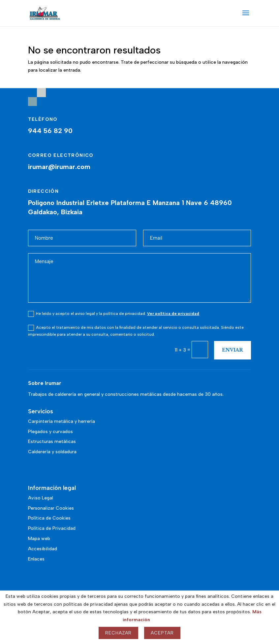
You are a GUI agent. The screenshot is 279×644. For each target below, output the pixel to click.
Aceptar (162, 633)
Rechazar (118, 633)
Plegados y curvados (50, 432)
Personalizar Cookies (51, 508)
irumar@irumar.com (59, 167)
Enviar (232, 350)
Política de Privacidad (52, 528)
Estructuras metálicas (52, 441)
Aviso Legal (41, 498)
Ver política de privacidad (173, 314)
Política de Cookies (49, 518)
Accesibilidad (43, 549)
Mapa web (39, 539)
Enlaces (36, 559)
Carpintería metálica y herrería (62, 421)
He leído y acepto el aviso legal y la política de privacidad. (114, 314)
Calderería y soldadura (52, 452)
